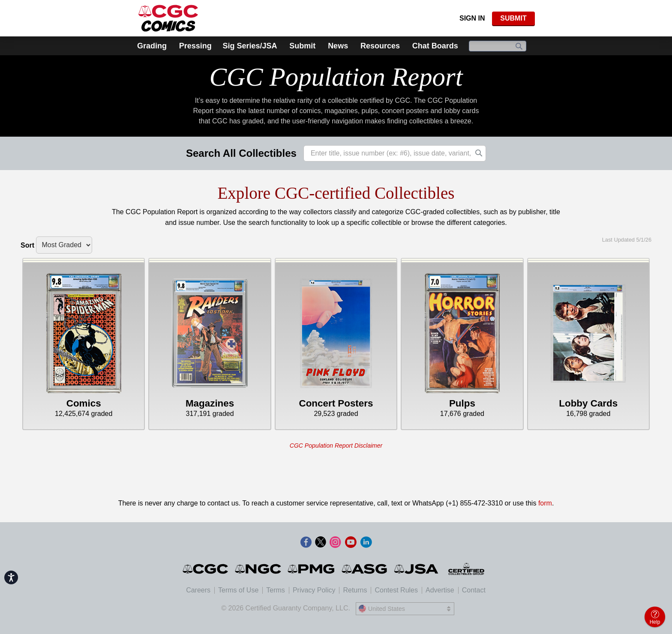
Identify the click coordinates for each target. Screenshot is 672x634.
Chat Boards (435, 46)
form (545, 503)
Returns (355, 590)
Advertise (440, 590)
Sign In (472, 18)
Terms (276, 590)
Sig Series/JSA (250, 46)
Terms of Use (238, 590)
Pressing (195, 46)
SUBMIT (513, 18)
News (338, 46)
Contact (474, 590)
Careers (198, 590)
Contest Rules (396, 590)
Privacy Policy (314, 590)
